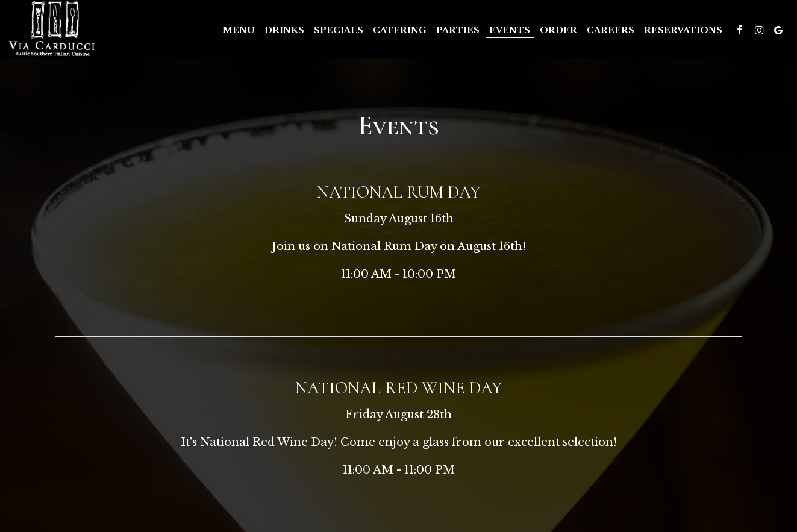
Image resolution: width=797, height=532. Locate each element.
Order (558, 30)
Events (510, 30)
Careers (611, 30)
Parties (458, 30)
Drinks (284, 30)
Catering (400, 30)
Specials (339, 30)
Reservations (683, 30)
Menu (239, 30)
